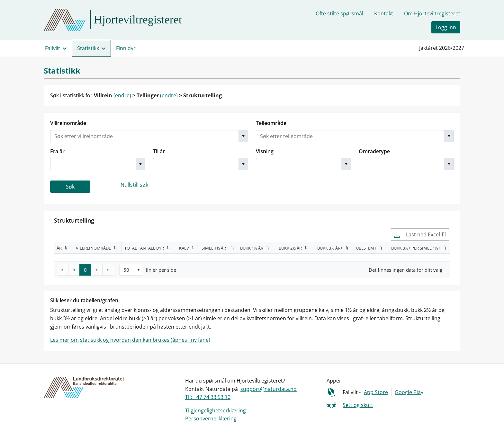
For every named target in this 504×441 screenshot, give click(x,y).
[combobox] (144, 136)
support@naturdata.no (269, 389)
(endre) (122, 95)
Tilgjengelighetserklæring (216, 410)
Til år (159, 151)
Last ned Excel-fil (420, 234)
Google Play (409, 392)
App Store (376, 392)
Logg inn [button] (446, 27)
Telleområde (271, 123)
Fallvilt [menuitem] (53, 48)
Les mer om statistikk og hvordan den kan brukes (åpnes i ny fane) (130, 340)
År (59, 248)
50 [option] (126, 270)
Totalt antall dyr (144, 248)
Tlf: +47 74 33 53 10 (208, 397)
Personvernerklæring (211, 419)
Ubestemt (366, 248)
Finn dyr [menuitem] (126, 48)
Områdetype (374, 151)
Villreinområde (68, 123)
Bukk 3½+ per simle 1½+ (416, 248)
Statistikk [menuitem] (88, 48)
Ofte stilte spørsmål (339, 13)
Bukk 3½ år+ (330, 248)
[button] (243, 136)
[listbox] (131, 270)
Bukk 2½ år (290, 248)
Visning (265, 151)
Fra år (57, 151)
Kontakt (384, 13)
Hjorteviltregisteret (138, 20)
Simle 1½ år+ (215, 248)
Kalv (184, 248)
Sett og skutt (358, 405)
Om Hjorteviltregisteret (432, 13)
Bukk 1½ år (252, 248)
